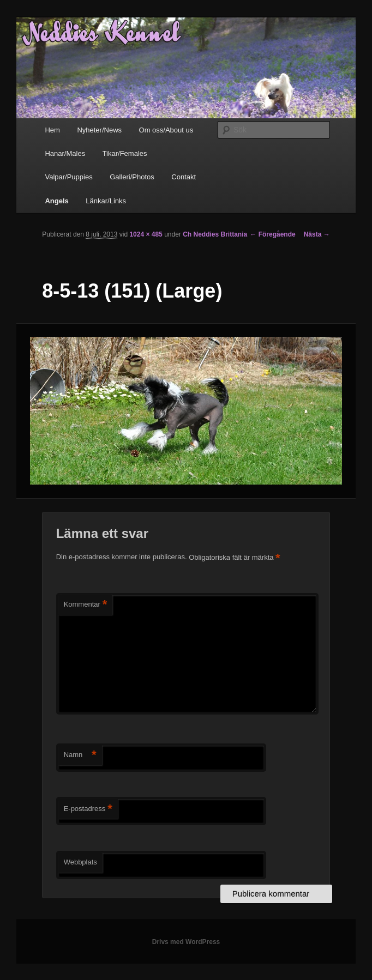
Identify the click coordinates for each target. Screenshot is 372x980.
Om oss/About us (166, 130)
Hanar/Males (65, 153)
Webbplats (80, 862)
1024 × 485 (146, 234)
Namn (80, 755)
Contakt (184, 177)
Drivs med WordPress (186, 942)
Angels (56, 201)
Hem (52, 130)
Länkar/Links (106, 201)
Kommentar (86, 605)
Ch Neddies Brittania (215, 234)
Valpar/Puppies (68, 177)
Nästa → (317, 234)
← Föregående (272, 234)
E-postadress (88, 809)
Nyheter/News (99, 130)
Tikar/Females (125, 153)
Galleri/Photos (132, 177)
